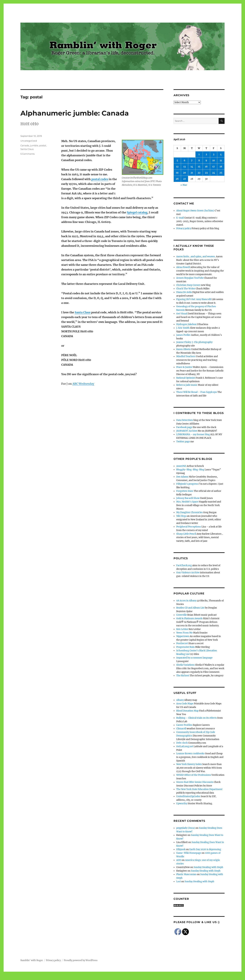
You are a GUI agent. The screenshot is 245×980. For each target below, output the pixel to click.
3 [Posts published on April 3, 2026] (214, 154)
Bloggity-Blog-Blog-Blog (190, 470)
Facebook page (184, 427)
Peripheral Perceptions (189, 527)
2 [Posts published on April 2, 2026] (206, 154)
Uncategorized (29, 141)
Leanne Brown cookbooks (190, 754)
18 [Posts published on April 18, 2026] (221, 167)
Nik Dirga (181, 516)
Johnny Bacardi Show (188, 498)
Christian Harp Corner (188, 285)
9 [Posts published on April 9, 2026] (206, 161)
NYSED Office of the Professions (194, 775)
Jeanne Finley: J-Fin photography (194, 342)
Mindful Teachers (186, 356)
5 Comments (27, 154)
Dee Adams (182, 477)
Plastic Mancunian (186, 874)
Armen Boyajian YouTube (190, 278)
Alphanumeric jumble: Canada (75, 113)
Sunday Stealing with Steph (208, 867)
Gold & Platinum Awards (189, 618)
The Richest (183, 676)
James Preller (183, 335)
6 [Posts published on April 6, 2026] (185, 161)
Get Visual (182, 314)
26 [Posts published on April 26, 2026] (177, 179)
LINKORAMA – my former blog (193, 434)
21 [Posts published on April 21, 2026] (192, 173)
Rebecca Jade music (187, 385)
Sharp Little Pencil (186, 534)
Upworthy (182, 804)
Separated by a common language (194, 658)
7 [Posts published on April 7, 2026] (192, 161)
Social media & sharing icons (103, 978)
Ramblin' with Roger (32, 960)
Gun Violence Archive (188, 573)
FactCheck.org (184, 565)
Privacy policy (184, 228)
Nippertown (183, 636)
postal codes (100, 179)
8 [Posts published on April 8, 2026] (199, 161)
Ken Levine (182, 629)
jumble (34, 145)
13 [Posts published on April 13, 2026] (185, 167)
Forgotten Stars (185, 491)
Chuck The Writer (186, 289)
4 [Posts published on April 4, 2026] (221, 154)
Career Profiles (184, 725)
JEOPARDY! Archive (187, 431)
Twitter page (183, 442)
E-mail (180, 218)
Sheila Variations (185, 665)
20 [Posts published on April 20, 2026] (185, 173)
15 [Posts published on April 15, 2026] (199, 167)
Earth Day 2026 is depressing (205, 849)
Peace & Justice (184, 367)
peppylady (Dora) (186, 828)
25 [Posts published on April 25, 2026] (221, 173)
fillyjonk (181, 849)
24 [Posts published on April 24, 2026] (214, 173)
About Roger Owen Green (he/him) (195, 211)
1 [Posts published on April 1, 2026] (199, 154)
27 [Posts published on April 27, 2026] (185, 179)
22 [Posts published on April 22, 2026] (199, 173)
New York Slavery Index (189, 764)
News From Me (184, 633)
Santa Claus (83, 312)
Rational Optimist (186, 378)
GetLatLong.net (185, 746)
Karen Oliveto (183, 349)
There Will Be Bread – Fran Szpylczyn (197, 392)
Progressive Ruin (185, 647)
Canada (25, 145)
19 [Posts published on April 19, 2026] (177, 173)
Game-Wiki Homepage (189, 853)
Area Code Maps (185, 704)
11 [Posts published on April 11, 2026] (221, 161)
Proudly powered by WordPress (81, 960)
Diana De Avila (184, 292)
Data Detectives (185, 420)
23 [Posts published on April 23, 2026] (206, 173)
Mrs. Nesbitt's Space (187, 502)
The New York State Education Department (199, 789)
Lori (178, 882)
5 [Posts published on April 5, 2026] (177, 161)
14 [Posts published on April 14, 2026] (192, 167)
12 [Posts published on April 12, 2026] (177, 167)
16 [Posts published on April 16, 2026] (206, 167)
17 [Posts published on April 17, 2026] (214, 167)
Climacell (181, 729)
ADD (179, 860)
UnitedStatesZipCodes (188, 796)
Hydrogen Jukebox (186, 324)
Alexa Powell (183, 267)
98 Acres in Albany (186, 601)
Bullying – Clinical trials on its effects (197, 718)
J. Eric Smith (183, 328)
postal (43, 145)
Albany (180, 700)
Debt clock (182, 743)
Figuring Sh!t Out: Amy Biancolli (194, 299)
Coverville (182, 615)
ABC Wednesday (83, 384)
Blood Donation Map (187, 711)
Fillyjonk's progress (187, 484)
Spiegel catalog (137, 212)
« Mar (184, 185)
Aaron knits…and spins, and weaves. (196, 257)
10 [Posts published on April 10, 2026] (214, 161)
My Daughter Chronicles (189, 512)
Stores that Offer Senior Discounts (195, 782)
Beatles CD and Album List (190, 608)
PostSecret (182, 643)
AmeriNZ (181, 466)
